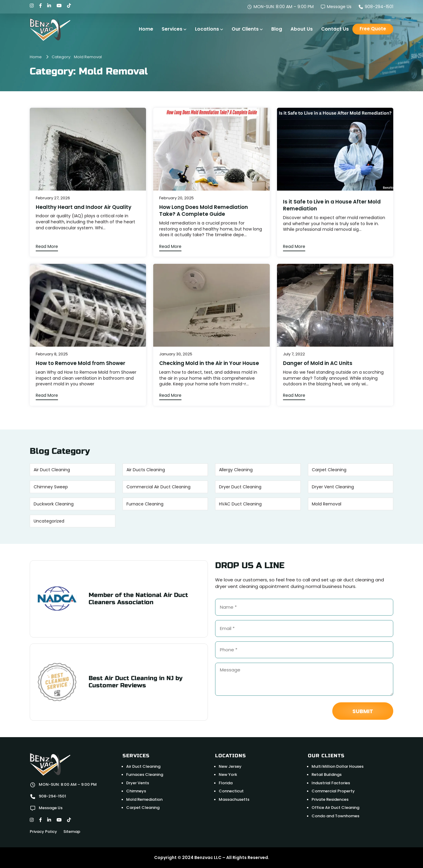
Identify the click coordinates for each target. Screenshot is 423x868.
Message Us (336, 7)
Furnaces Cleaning (145, 775)
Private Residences (330, 799)
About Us (302, 29)
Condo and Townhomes (335, 816)
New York (228, 775)
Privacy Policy (43, 832)
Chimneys (136, 791)
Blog (277, 29)
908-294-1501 (376, 7)
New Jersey (230, 766)
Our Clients (245, 29)
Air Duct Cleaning (143, 766)
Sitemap (72, 832)
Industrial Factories (331, 783)
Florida (226, 783)
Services (172, 29)
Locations (207, 29)
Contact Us (335, 29)
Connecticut (231, 791)
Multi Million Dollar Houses (338, 766)
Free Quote (373, 29)
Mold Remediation (144, 799)
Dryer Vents (138, 783)
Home (146, 29)
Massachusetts (234, 799)
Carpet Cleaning (143, 808)
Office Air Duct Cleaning (335, 808)
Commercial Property (333, 791)
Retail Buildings (327, 775)
